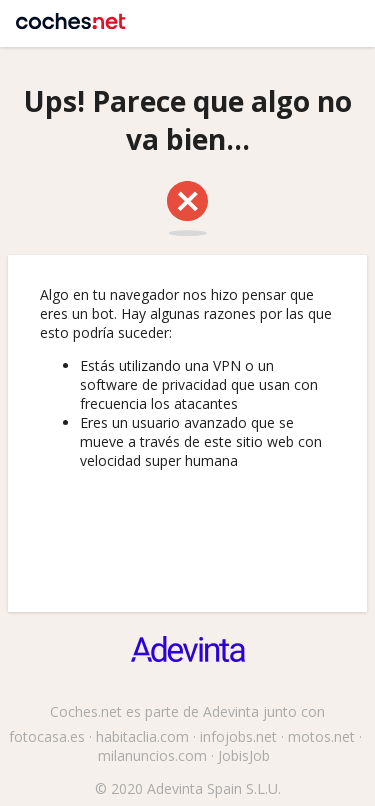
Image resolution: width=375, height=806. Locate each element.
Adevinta (231, 711)
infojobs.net (238, 736)
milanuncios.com (152, 755)
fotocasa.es (47, 736)
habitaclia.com (142, 736)
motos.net (321, 736)
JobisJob (244, 755)
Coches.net (70, 15)
